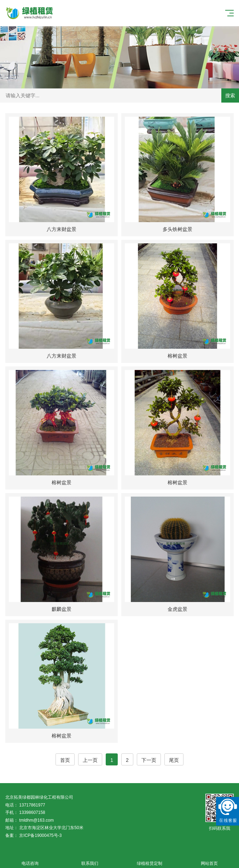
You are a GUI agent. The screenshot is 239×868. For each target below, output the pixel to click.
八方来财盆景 (62, 229)
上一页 (90, 760)
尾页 (174, 760)
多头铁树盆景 (177, 229)
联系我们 (90, 859)
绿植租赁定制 (149, 859)
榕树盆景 (177, 356)
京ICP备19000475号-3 (40, 835)
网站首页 (209, 859)
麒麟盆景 (62, 609)
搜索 (230, 96)
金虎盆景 (177, 609)
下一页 (149, 760)
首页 (65, 760)
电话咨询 (30, 859)
